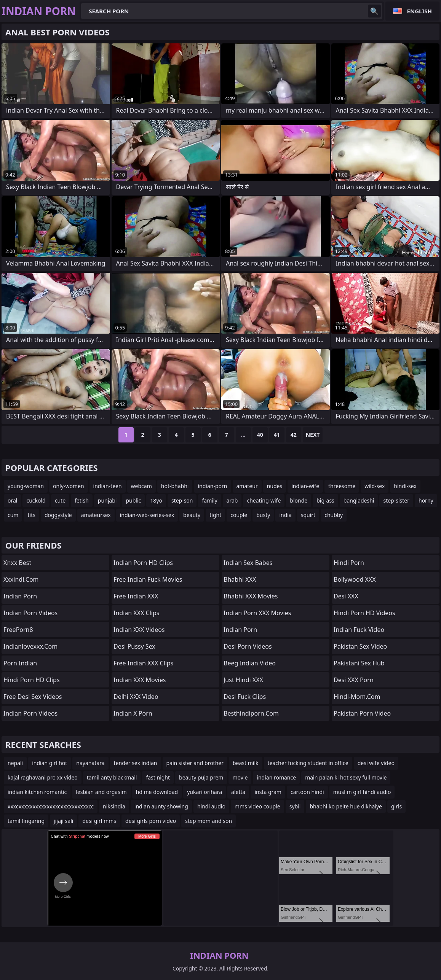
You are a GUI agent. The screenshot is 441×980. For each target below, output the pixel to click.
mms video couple (257, 806)
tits (31, 515)
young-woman (26, 486)
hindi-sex (405, 486)
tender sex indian (136, 763)
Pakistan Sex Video (360, 646)
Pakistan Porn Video (362, 713)
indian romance (276, 777)
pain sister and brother (195, 763)
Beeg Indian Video (250, 663)
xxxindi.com (21, 579)
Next (313, 435)
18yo (156, 500)
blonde (299, 500)
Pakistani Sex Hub (359, 663)
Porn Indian (20, 663)
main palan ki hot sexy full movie (346, 777)
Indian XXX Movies (140, 680)
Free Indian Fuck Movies (148, 579)
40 (260, 435)
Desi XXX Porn (354, 680)
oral (12, 500)
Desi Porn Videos (248, 646)
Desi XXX (346, 596)
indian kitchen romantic (37, 792)
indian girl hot (50, 763)
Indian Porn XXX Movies (257, 613)
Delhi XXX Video (136, 697)
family (209, 500)
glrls (396, 806)
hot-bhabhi (175, 486)
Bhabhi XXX (240, 579)
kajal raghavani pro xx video (43, 777)
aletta (238, 792)
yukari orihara (205, 792)
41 (277, 435)
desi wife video (376, 763)
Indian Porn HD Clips (143, 563)
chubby (334, 515)
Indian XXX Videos (139, 630)
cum (13, 515)
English (419, 11)
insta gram (268, 792)
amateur (247, 486)
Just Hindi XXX (243, 680)
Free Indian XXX (136, 596)
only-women (69, 486)
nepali (15, 763)
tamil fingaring (26, 821)
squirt (308, 515)
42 (294, 435)
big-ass (325, 500)
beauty (192, 515)
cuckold (36, 500)
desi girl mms (99, 821)
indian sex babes (248, 563)
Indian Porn (20, 596)
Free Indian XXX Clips (143, 663)
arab (232, 500)
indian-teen (108, 486)
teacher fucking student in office (308, 763)
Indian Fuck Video (359, 630)
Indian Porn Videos (30, 613)
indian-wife (305, 486)
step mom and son (209, 821)
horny (426, 500)
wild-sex (375, 486)
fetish (82, 500)
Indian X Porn (133, 713)
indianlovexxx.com (30, 646)
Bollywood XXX (355, 579)
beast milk (246, 763)
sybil (295, 806)
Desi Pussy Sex (134, 646)
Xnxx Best (17, 563)
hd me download (157, 792)
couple (239, 515)
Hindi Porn (349, 563)
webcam (141, 486)
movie (240, 777)
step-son (182, 500)
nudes (275, 486)
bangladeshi (359, 500)
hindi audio (211, 806)
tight (215, 515)
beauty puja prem (201, 777)
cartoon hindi (307, 792)
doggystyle (58, 515)
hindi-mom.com (357, 697)
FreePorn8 (18, 630)
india (285, 515)
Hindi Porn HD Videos (364, 613)
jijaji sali (63, 821)
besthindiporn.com (251, 713)
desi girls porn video (151, 821)
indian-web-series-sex (147, 515)
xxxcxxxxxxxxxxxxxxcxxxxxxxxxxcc (51, 806)
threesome (342, 486)
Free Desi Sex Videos (33, 697)
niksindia (114, 806)
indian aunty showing (161, 806)
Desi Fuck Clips (245, 697)
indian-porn (212, 486)
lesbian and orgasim (101, 792)
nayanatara (90, 763)
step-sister (396, 500)
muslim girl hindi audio (362, 792)
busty (263, 515)
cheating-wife (264, 500)
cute (60, 500)
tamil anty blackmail (112, 777)
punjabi (107, 500)
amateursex (96, 515)
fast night (158, 777)
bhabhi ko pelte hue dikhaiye (346, 806)
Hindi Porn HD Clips (32, 680)
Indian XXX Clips (136, 613)
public (133, 500)
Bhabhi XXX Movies (251, 596)
